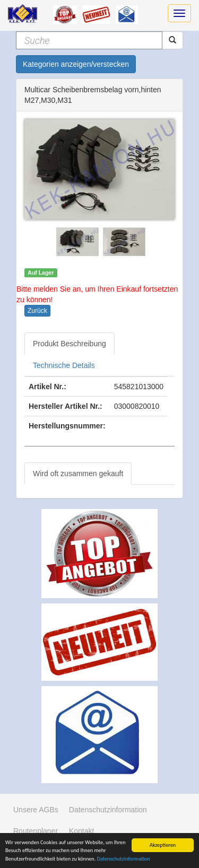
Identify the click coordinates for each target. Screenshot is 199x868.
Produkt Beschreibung (70, 344)
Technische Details (64, 365)
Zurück (37, 311)
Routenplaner (36, 831)
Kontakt (81, 831)
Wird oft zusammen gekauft (78, 474)
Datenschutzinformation (124, 859)
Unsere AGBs (36, 810)
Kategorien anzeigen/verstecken (76, 64)
